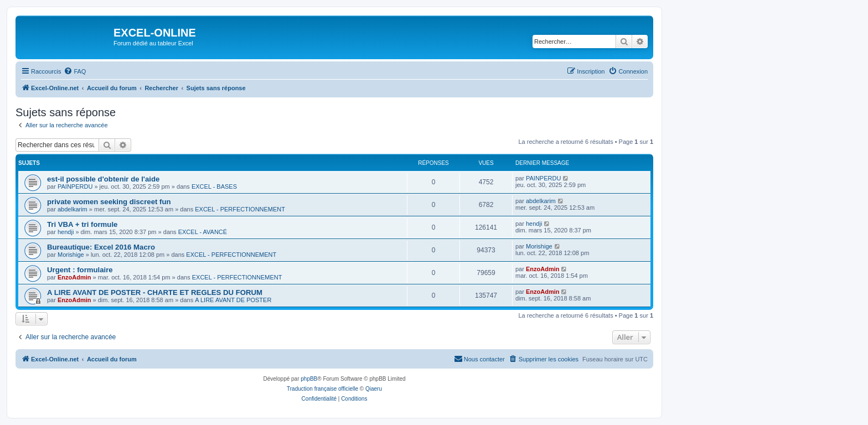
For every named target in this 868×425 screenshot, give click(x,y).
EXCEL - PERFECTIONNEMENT (240, 209)
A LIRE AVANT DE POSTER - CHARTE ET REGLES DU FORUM (155, 292)
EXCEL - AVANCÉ (203, 232)
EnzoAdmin (74, 277)
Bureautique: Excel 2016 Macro (101, 247)
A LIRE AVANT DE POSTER (233, 300)
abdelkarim (73, 209)
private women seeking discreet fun (109, 202)
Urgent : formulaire (80, 270)
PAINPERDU (75, 186)
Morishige (71, 255)
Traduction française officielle (322, 389)
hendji (66, 232)
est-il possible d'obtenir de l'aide (103, 179)
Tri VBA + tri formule (82, 224)
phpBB (309, 379)
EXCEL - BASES (214, 186)
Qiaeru (374, 389)
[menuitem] (75, 71)
